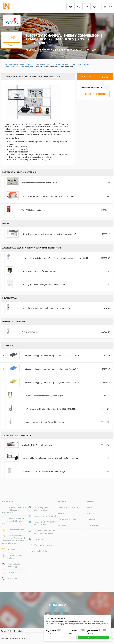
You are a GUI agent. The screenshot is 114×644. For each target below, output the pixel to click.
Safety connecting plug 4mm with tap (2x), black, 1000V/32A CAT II (51, 356)
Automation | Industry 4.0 (45, 516)
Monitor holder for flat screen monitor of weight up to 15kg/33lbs (50, 458)
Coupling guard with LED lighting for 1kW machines (44, 284)
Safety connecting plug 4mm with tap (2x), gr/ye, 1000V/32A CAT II (51, 383)
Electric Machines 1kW (81, 64)
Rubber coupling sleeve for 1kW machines (39, 271)
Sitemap (90, 513)
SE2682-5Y (105, 197)
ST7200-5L (105, 471)
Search (90, 507)
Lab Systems (39, 539)
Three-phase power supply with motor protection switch (46, 308)
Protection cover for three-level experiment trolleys (43, 471)
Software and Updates (68, 519)
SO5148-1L (105, 396)
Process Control (14, 573)
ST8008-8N (105, 422)
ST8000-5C (105, 445)
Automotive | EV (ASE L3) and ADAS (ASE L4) (44, 523)
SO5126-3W (105, 383)
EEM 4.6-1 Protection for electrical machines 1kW (61, 50)
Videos (61, 513)
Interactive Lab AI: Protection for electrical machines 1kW (49, 234)
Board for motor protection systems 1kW (39, 183)
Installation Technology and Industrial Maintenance (15, 510)
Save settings (61, 638)
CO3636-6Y (105, 258)
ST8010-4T (105, 458)
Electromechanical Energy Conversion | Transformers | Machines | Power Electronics (64, 39)
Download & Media (39, 551)
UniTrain (11, 549)
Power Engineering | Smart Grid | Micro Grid (14, 521)
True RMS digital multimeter (34, 210)
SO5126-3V (105, 369)
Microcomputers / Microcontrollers (41, 509)
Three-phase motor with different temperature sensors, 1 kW (48, 197)
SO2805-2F (105, 234)
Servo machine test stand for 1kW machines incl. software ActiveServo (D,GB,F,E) (56, 258)
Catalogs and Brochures (68, 507)
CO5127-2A (105, 332)
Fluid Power (12, 579)
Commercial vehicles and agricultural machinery (44, 532)
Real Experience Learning (42, 545)
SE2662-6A (105, 271)
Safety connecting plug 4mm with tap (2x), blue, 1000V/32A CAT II (50, 369)
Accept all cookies (94, 638)
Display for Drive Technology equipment (39, 445)
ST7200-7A (105, 409)
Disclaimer (91, 519)
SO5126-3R (105, 356)
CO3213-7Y (105, 183)
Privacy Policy (92, 525)
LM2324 (104, 210)
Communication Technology (14, 565)
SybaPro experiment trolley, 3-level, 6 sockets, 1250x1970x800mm (50, 409)
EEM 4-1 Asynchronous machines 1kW (19, 67)
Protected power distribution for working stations (44, 422)
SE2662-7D (105, 284)
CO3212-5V (105, 308)
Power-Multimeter (29, 332)
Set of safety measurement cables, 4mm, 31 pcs (43, 396)
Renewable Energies (16, 530)
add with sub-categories (95, 94)
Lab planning (64, 525)
